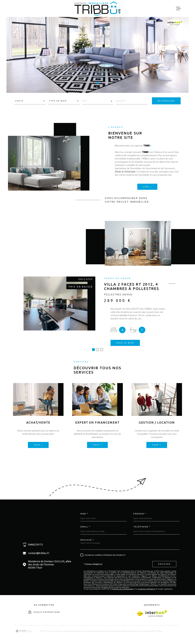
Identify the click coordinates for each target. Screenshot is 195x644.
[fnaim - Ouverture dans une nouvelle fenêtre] (140, 614)
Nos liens (137, 631)
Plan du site (106, 631)
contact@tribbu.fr (39, 553)
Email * (85, 527)
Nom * (84, 514)
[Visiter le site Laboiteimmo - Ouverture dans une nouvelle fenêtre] (24, 631)
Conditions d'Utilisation (147, 589)
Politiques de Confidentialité (123, 589)
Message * (87, 540)
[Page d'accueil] (97, 8)
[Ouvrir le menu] (178, 9)
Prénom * (140, 514)
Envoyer (164, 564)
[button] (94, 83)
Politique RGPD (148, 631)
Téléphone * (142, 527)
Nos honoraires (94, 631)
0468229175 (35, 545)
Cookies (159, 631)
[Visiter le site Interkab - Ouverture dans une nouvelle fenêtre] (156, 614)
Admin (130, 631)
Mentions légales (119, 631)
